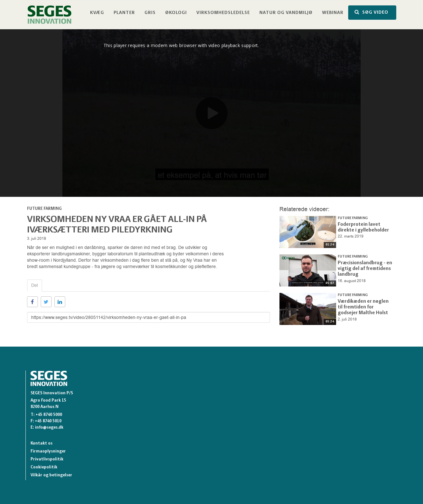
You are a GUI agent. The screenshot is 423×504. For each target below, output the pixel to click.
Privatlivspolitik (47, 459)
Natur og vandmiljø (286, 13)
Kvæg (97, 13)
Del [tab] (35, 285)
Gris (150, 13)
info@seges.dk (49, 428)
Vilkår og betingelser (51, 475)
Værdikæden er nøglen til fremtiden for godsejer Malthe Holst (363, 306)
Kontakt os (42, 443)
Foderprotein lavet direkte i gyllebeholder (364, 226)
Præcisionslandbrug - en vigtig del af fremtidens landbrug (362, 267)
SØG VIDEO (371, 12)
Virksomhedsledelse (223, 13)
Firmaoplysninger (48, 451)
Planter (124, 13)
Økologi (176, 13)
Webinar (333, 13)
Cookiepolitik (44, 467)
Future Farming (44, 209)
